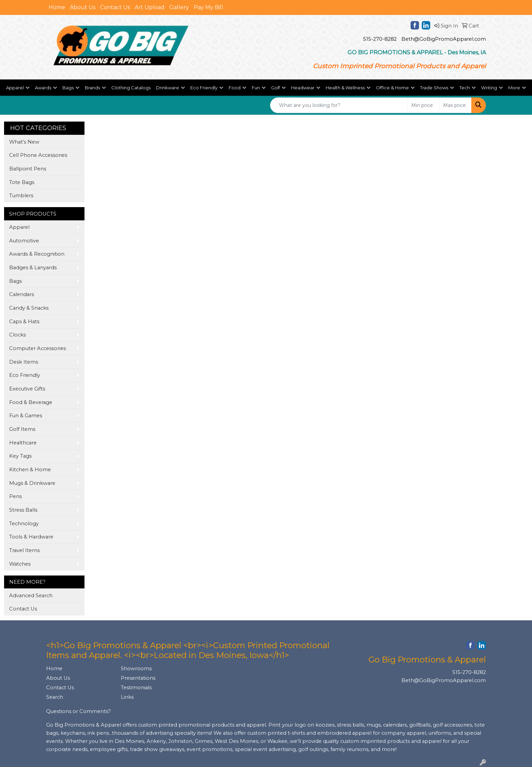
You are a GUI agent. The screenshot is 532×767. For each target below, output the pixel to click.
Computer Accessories (37, 348)
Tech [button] (465, 88)
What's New (24, 142)
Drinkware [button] (168, 88)
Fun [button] (256, 88)
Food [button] (235, 88)
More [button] (514, 88)
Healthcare (23, 443)
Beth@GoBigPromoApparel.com (444, 39)
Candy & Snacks (29, 308)
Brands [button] (92, 88)
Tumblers (21, 196)
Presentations (138, 678)
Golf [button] (275, 88)
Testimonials (136, 688)
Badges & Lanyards (33, 268)
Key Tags (20, 456)
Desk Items (24, 362)
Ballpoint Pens (28, 169)
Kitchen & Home (30, 470)
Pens (15, 496)
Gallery (179, 7)
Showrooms (136, 669)
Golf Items (22, 429)
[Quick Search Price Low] (424, 105)
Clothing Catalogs (131, 88)
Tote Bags (22, 182)
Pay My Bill (208, 7)
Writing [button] (489, 88)
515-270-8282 (380, 39)
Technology (24, 524)
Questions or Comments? (79, 711)
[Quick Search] (339, 105)
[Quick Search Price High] (455, 105)
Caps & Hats (24, 322)
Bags (15, 281)
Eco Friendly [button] (204, 88)
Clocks (17, 335)
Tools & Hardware (31, 537)
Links (127, 697)
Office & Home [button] (392, 88)
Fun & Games (26, 416)
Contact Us (115, 7)
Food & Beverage (31, 402)
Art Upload (150, 7)
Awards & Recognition (37, 254)
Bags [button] (68, 88)
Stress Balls (23, 510)
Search (55, 697)
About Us (83, 7)
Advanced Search (31, 596)
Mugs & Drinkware (32, 483)
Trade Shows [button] (434, 88)
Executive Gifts (27, 389)
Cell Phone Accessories (38, 155)
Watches (20, 564)
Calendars (22, 294)
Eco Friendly (25, 375)
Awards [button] (43, 88)
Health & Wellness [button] (345, 88)
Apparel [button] (15, 88)
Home (57, 7)
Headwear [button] (303, 88)
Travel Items (24, 550)
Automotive (24, 241)
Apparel (19, 227)
